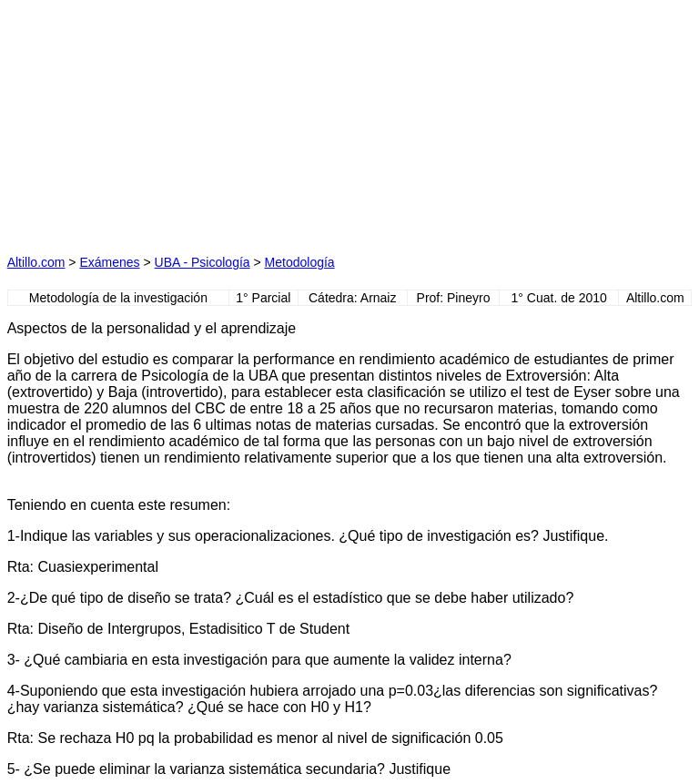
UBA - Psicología (203, 262)
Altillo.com (36, 262)
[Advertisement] (178, 121)
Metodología (300, 262)
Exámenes (109, 262)
